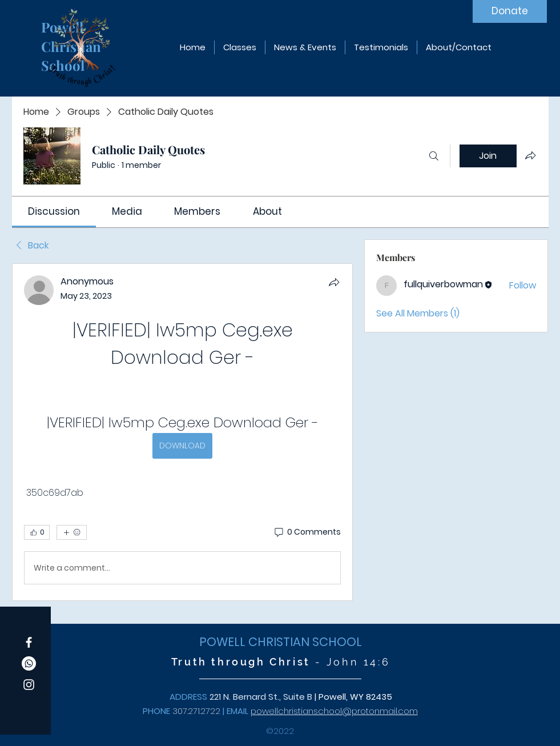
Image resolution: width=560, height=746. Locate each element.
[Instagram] (29, 685)
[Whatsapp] (29, 663)
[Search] (434, 156)
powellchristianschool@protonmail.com (334, 711)
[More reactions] (72, 532)
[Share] (334, 282)
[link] (54, 211)
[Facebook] (29, 642)
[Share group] (530, 155)
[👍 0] (37, 532)
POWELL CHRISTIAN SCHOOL (281, 642)
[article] (183, 432)
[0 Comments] (307, 532)
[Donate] (510, 11)
